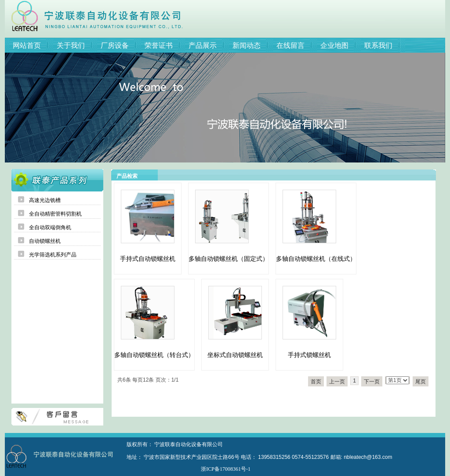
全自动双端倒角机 (50, 227)
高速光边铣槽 (45, 200)
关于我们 (71, 45)
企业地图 (334, 45)
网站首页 (27, 45)
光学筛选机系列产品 (53, 255)
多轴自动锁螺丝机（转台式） (154, 355)
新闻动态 (247, 45)
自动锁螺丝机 (45, 241)
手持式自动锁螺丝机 (148, 259)
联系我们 (378, 45)
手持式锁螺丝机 (309, 355)
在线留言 (290, 45)
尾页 (421, 382)
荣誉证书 (159, 45)
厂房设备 (115, 45)
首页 (316, 382)
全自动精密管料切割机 (55, 214)
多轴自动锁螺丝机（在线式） (316, 259)
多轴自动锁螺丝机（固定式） (229, 259)
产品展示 (203, 45)
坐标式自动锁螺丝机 (235, 355)
